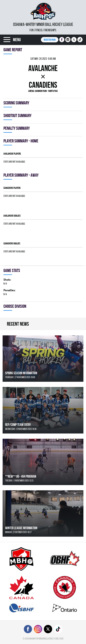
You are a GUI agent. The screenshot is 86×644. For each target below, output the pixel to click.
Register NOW (50, 40)
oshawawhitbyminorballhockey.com (42, 639)
